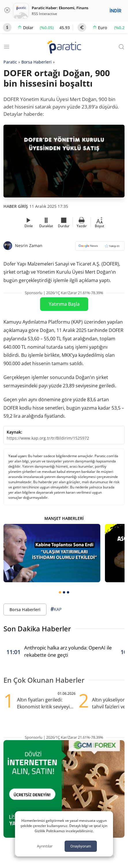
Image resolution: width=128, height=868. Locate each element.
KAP (56, 609)
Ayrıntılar (45, 846)
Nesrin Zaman (29, 246)
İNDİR (115, 11)
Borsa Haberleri (36, 62)
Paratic (10, 62)
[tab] (60, 592)
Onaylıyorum (81, 846)
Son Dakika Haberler (37, 629)
